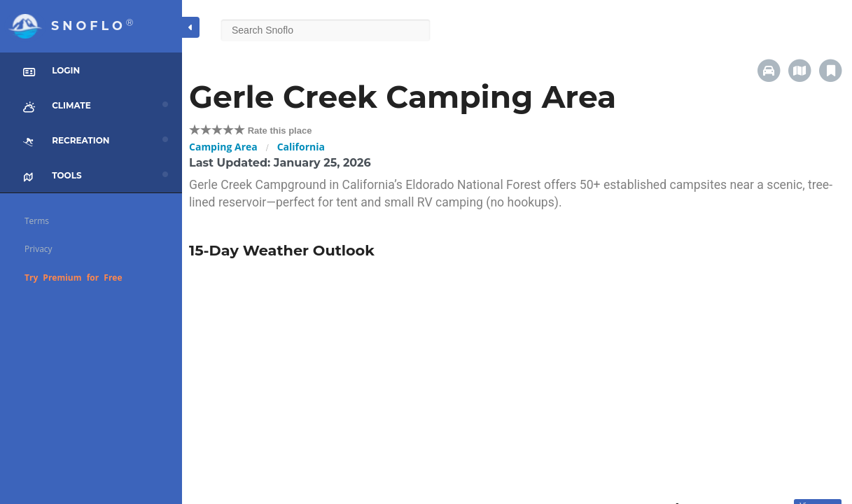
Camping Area (223, 147)
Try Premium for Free (74, 278)
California (301, 147)
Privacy (39, 249)
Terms (37, 221)
